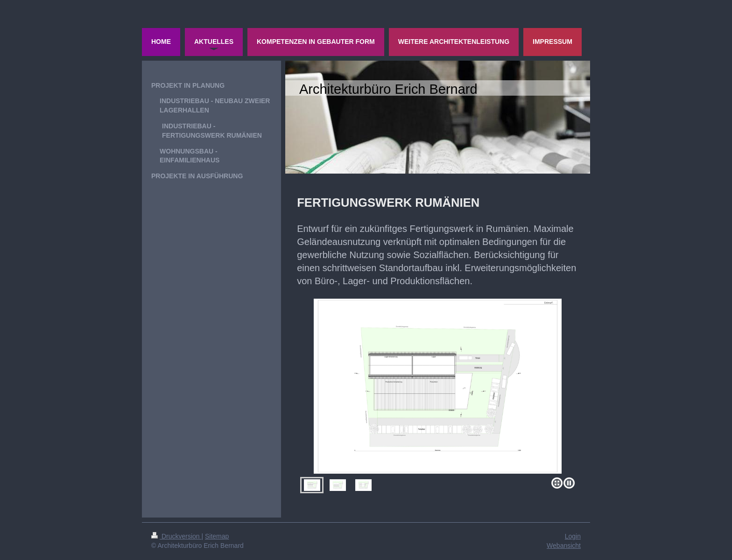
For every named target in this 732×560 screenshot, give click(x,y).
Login (573, 536)
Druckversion (176, 536)
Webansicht (564, 546)
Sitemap (217, 536)
